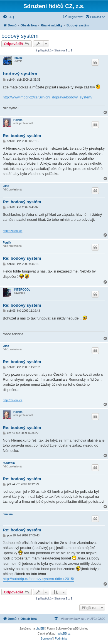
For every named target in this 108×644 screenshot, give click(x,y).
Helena (18, 120)
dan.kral (8, 514)
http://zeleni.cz (13, 231)
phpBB (40, 629)
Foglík (7, 243)
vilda (6, 186)
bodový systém (20, 36)
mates (19, 58)
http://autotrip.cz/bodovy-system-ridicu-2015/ (38, 579)
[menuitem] (8, 17)
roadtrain (9, 463)
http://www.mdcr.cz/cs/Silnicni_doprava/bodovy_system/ (48, 97)
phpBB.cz (64, 634)
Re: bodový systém (22, 136)
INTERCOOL (22, 290)
